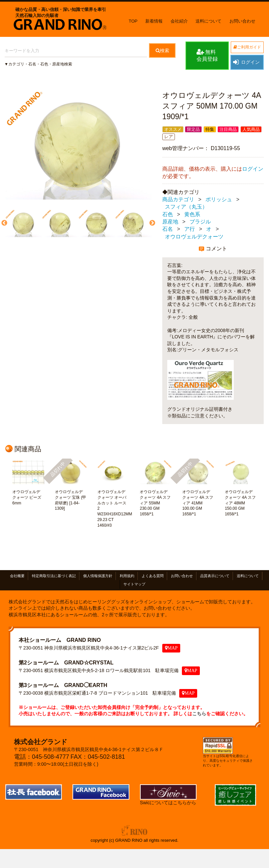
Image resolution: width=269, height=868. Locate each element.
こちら (199, 714)
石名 (168, 229)
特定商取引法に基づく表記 (54, 576)
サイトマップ (134, 584)
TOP (133, 21)
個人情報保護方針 (98, 576)
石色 (168, 214)
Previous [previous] (4, 223)
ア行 (190, 229)
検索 (162, 50)
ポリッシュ (219, 199)
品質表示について (215, 576)
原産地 (170, 222)
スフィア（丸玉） (186, 207)
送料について (208, 21)
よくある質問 (153, 576)
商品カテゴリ (178, 199)
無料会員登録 (207, 55)
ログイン (246, 62)
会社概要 (17, 576)
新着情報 (154, 21)
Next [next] (152, 223)
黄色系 (192, 214)
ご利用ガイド (247, 47)
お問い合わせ (242, 21)
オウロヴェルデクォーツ (194, 237)
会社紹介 (179, 21)
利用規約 (127, 576)
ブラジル (200, 222)
